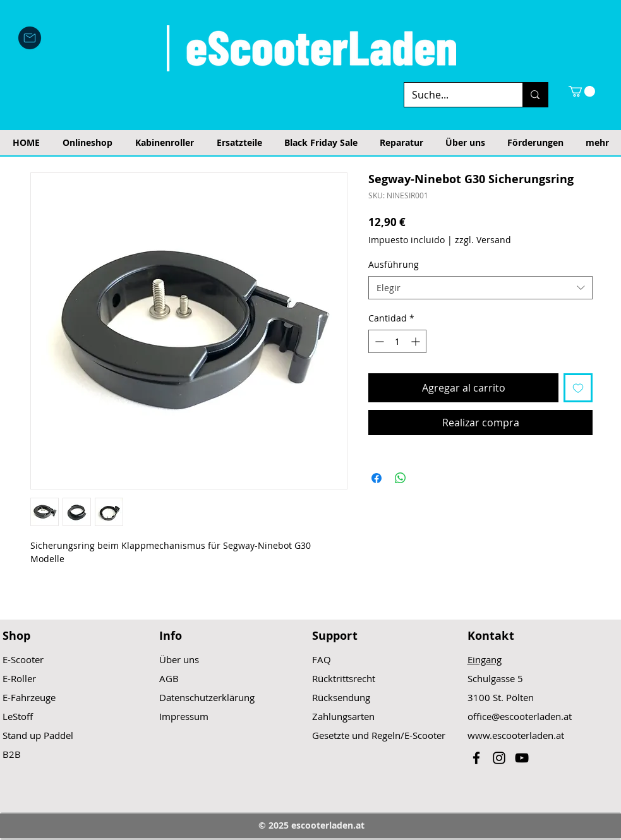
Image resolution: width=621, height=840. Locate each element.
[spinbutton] (397, 341)
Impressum (184, 716)
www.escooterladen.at (516, 735)
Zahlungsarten (343, 716)
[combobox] (480, 288)
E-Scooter (23, 659)
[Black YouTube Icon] (522, 758)
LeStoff (18, 716)
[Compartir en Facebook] (377, 478)
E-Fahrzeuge (29, 697)
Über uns (179, 659)
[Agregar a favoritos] (578, 388)
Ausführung (394, 264)
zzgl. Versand (483, 240)
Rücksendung (341, 697)
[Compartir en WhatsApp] (401, 478)
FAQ (322, 659)
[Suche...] (454, 95)
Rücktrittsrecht (344, 678)
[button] (582, 91)
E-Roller (19, 678)
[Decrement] (378, 341)
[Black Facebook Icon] (476, 758)
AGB (169, 678)
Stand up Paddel (38, 735)
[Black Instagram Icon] (499, 758)
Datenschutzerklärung (207, 697)
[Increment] (417, 341)
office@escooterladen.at (520, 716)
